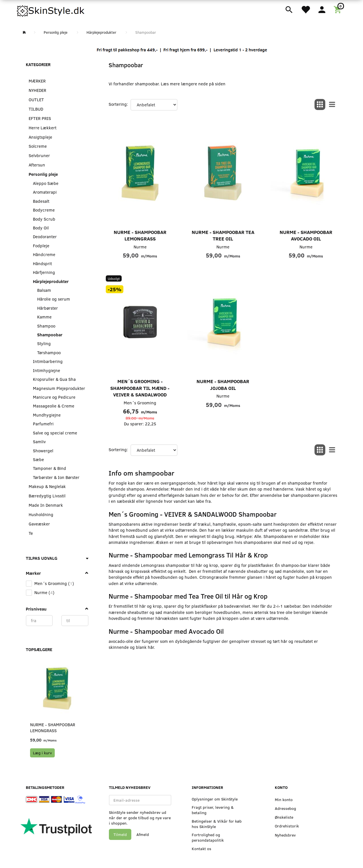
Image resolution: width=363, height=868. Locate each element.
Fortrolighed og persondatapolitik (208, 837)
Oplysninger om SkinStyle (215, 799)
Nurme (140, 247)
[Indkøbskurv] (338, 9)
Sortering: (118, 104)
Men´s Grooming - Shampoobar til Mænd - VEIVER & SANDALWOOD (140, 388)
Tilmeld (120, 834)
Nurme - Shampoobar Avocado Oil (306, 236)
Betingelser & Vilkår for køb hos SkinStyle (217, 824)
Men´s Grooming (140, 403)
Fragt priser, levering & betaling (213, 810)
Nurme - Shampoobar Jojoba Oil (223, 385)
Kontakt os (201, 849)
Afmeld (143, 834)
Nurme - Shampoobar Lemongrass (53, 727)
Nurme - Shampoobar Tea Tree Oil (223, 236)
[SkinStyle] (51, 10)
